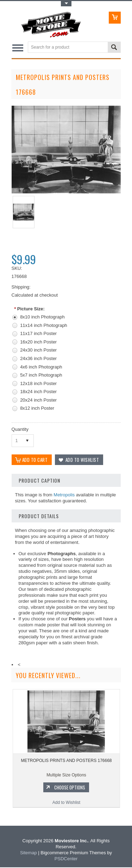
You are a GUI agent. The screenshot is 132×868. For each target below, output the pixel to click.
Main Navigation (18, 48)
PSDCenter (66, 859)
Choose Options (70, 788)
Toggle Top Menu (66, 4)
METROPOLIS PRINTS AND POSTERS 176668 (66, 761)
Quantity (20, 429)
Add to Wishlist (66, 803)
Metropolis (64, 495)
